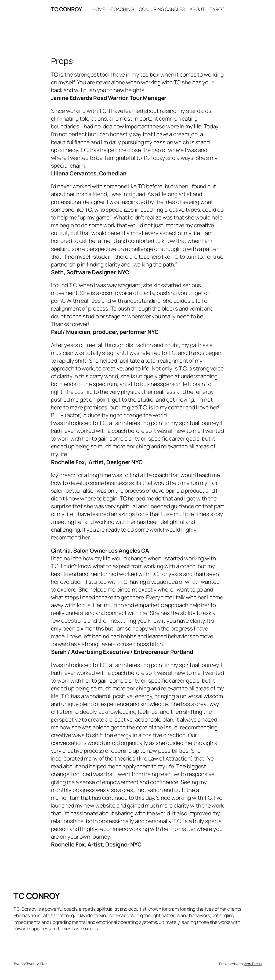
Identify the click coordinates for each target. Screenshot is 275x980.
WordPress (253, 964)
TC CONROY (67, 9)
